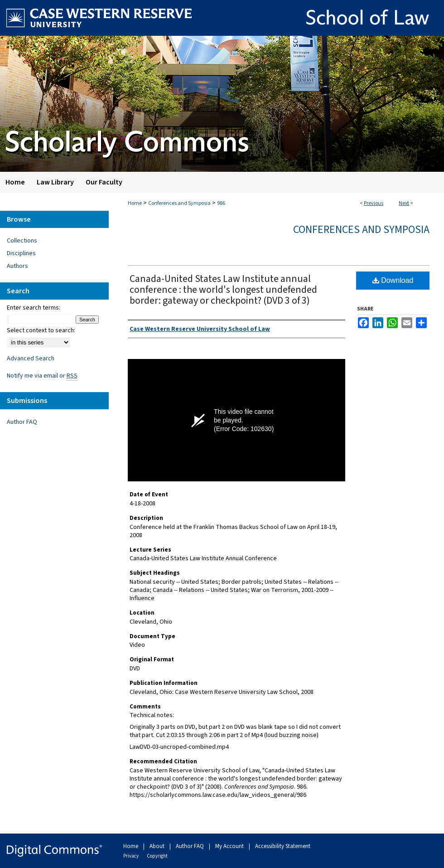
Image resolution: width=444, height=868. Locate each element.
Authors (17, 266)
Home (135, 203)
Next (404, 203)
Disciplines (21, 253)
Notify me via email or (42, 376)
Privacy (131, 856)
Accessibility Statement (283, 846)
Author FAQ (22, 422)
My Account (230, 846)
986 (221, 203)
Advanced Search (31, 359)
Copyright (157, 856)
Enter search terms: (34, 308)
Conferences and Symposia (179, 203)
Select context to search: (41, 330)
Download (393, 280)
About (158, 846)
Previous (374, 203)
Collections (22, 241)
